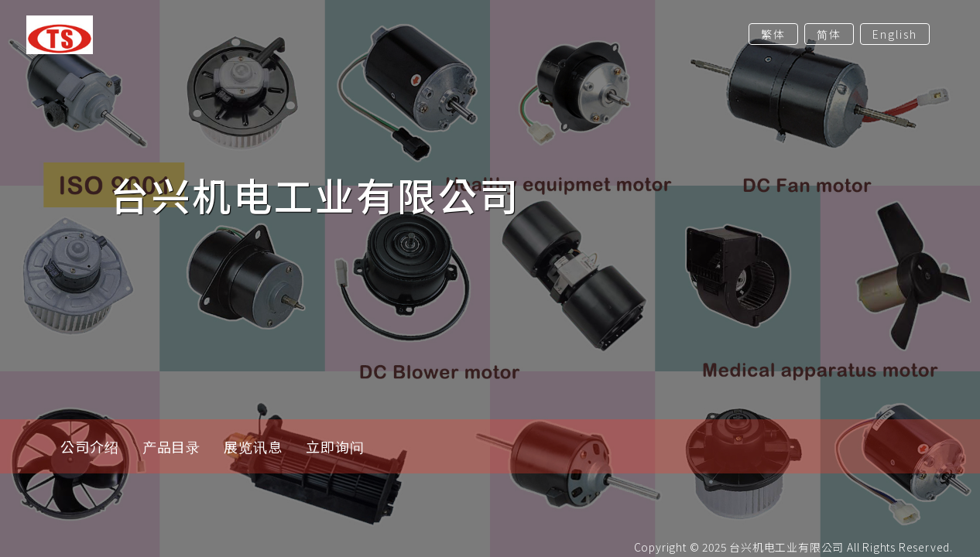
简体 (829, 34)
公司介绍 (90, 446)
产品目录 (172, 446)
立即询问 (335, 446)
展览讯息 (253, 446)
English (895, 34)
